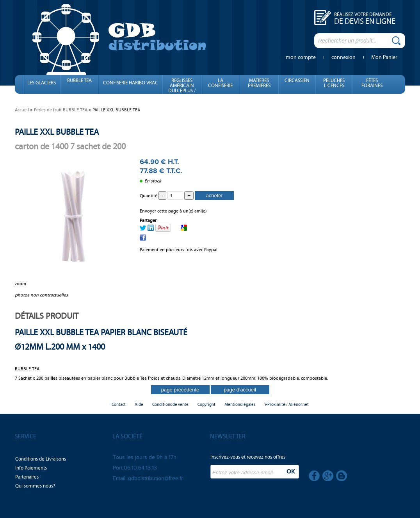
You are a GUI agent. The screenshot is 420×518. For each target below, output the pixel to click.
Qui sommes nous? (35, 486)
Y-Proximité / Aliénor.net (287, 405)
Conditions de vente (170, 405)
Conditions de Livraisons (41, 459)
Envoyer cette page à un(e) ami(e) (173, 211)
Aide (139, 405)
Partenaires (27, 477)
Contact (119, 405)
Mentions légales (240, 405)
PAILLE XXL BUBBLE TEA (57, 132)
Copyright (206, 405)
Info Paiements (31, 468)
